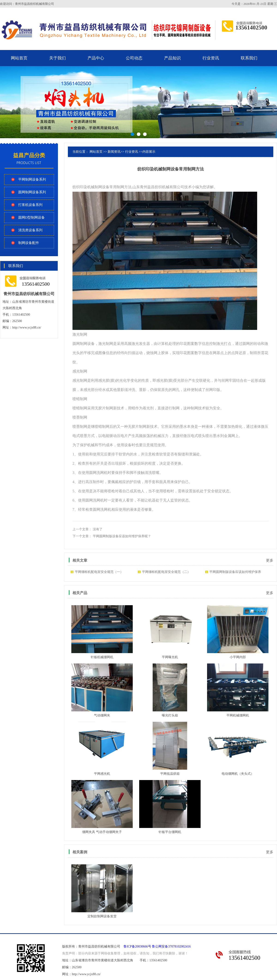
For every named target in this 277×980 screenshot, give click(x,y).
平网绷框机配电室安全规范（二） (166, 572)
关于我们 (57, 58)
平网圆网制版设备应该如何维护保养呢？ (122, 536)
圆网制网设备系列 (32, 192)
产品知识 (172, 58)
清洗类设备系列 (30, 230)
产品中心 (96, 58)
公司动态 (134, 58)
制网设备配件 (29, 243)
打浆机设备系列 (30, 205)
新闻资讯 (114, 152)
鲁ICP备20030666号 (137, 946)
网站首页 (19, 58)
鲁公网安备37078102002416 (171, 946)
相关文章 (80, 560)
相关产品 (80, 593)
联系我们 (249, 58)
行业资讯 (211, 58)
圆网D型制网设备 (32, 217)
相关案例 (80, 852)
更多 (270, 560)
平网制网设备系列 (32, 179)
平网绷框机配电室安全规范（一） (99, 572)
